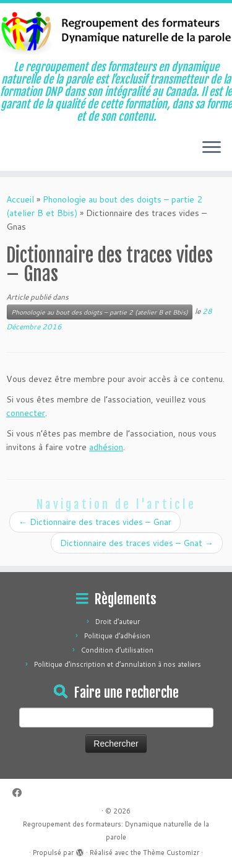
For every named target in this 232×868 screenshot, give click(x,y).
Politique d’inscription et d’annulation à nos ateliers (118, 664)
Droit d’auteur (118, 622)
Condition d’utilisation (117, 650)
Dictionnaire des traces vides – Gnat (137, 543)
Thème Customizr (171, 853)
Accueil (20, 199)
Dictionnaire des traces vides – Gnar (95, 522)
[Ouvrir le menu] (212, 149)
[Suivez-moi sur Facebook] (20, 793)
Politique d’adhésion (117, 636)
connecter (26, 413)
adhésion (106, 447)
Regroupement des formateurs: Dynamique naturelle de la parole (116, 831)
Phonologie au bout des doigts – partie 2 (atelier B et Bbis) (100, 312)
